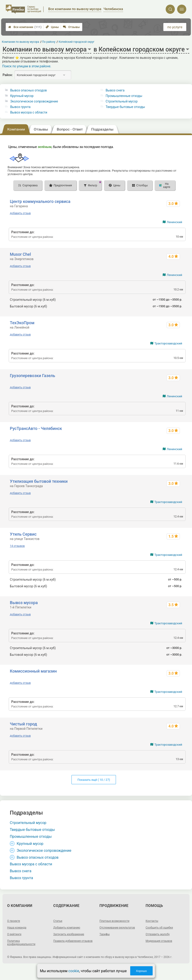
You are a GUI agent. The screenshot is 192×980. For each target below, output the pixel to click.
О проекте (14, 921)
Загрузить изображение (69, 934)
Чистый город (23, 724)
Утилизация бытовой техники (39, 481)
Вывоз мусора (24, 603)
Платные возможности (114, 921)
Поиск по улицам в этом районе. (27, 66)
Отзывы (71, 27)
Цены (52, 27)
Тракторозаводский (168, 343)
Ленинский (174, 222)
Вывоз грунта (20, 107)
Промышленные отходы (124, 96)
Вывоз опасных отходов (28, 90)
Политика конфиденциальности (21, 943)
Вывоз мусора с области (29, 112)
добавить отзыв (20, 213)
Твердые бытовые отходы (125, 107)
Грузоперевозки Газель (33, 376)
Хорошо (141, 971)
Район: (8, 75)
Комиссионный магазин (33, 671)
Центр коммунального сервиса (40, 201)
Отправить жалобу (158, 934)
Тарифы (105, 934)
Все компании (25, 27)
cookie (74, 971)
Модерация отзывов (159, 941)
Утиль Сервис (23, 534)
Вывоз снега (115, 90)
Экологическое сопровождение (34, 101)
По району (49, 42)
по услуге (175, 27)
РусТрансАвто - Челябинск (36, 428)
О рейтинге (14, 934)
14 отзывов (17, 546)
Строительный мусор (122, 101)
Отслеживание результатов (117, 928)
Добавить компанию (67, 928)
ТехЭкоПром (22, 323)
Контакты (152, 921)
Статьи (58, 921)
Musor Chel (20, 254)
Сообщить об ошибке (159, 928)
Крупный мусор (22, 96)
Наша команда (17, 928)
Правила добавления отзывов (73, 941)
